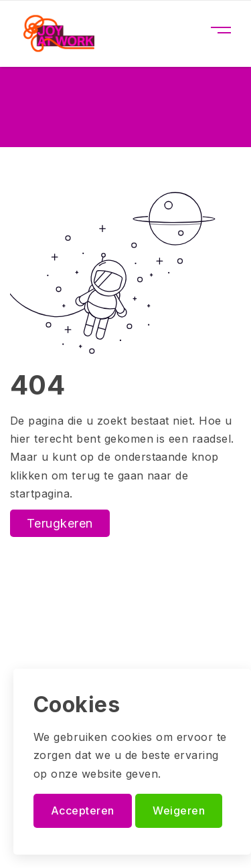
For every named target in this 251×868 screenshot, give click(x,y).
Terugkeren (60, 523)
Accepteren (83, 810)
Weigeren (179, 810)
